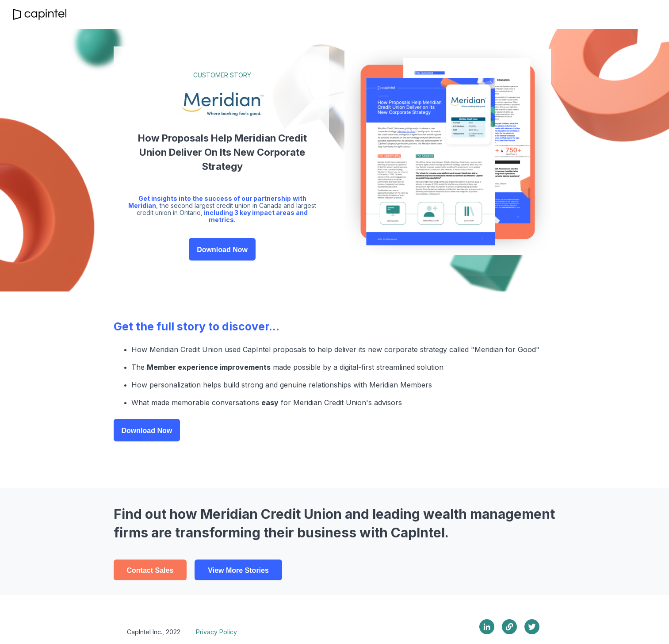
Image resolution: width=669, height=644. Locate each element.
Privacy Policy (216, 632)
